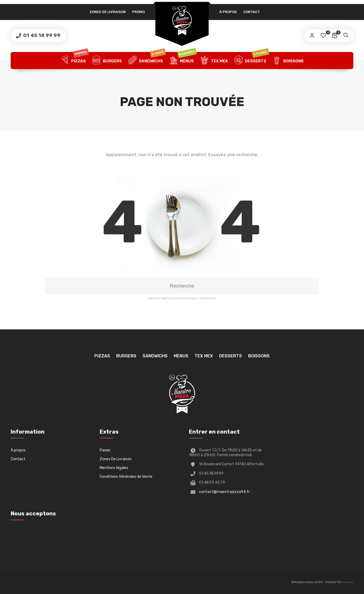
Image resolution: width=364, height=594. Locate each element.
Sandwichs (147, 60)
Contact (252, 12)
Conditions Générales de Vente (126, 477)
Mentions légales (114, 468)
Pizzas (74, 60)
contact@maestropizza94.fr (224, 492)
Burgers (107, 60)
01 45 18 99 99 (41, 35)
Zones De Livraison (108, 12)
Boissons (288, 60)
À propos (228, 12)
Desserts (252, 60)
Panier (105, 450)
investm (348, 582)
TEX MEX (214, 60)
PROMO (138, 12)
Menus (183, 60)
